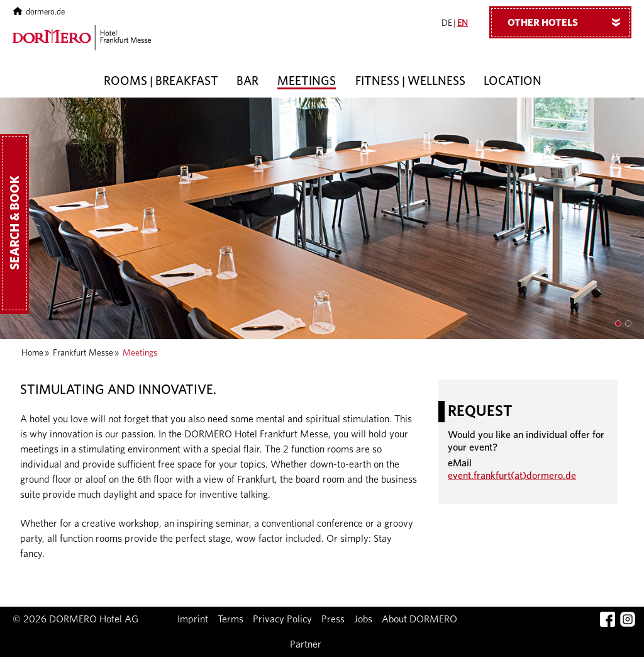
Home (32, 353)
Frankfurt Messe (83, 353)
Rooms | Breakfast (161, 81)
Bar (247, 81)
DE (447, 23)
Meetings (307, 81)
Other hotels (569, 22)
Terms (230, 619)
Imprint (193, 619)
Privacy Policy (282, 619)
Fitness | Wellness (410, 81)
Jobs (363, 619)
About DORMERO (419, 619)
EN (463, 23)
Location (513, 81)
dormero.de (39, 12)
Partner (306, 644)
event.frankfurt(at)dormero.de (512, 476)
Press (333, 619)
